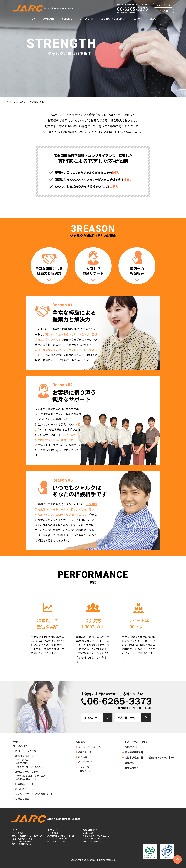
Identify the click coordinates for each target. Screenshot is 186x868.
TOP (32, 19)
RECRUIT (137, 19)
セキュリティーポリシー (137, 742)
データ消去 (23, 760)
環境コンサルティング (27, 772)
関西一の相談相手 (137, 271)
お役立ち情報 (22, 799)
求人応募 (163, 11)
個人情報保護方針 (134, 752)
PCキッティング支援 (26, 751)
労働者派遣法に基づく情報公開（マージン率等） (150, 757)
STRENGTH (86, 19)
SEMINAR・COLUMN (112, 19)
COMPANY (48, 19)
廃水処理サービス (25, 789)
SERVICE (67, 19)
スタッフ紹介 (85, 762)
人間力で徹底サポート (93, 271)
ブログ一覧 (84, 767)
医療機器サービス (25, 784)
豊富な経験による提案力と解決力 (49, 271)
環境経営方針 (132, 747)
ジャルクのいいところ (89, 747)
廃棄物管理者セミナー (28, 779)
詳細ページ (85, 771)
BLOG (153, 19)
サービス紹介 (20, 746)
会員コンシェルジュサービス (31, 776)
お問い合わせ (163, 5)
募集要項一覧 (85, 752)
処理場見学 (23, 763)
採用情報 (80, 742)
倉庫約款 (129, 763)
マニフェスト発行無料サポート (32, 767)
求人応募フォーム (127, 717)
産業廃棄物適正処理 (26, 756)
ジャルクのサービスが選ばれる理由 (34, 794)
